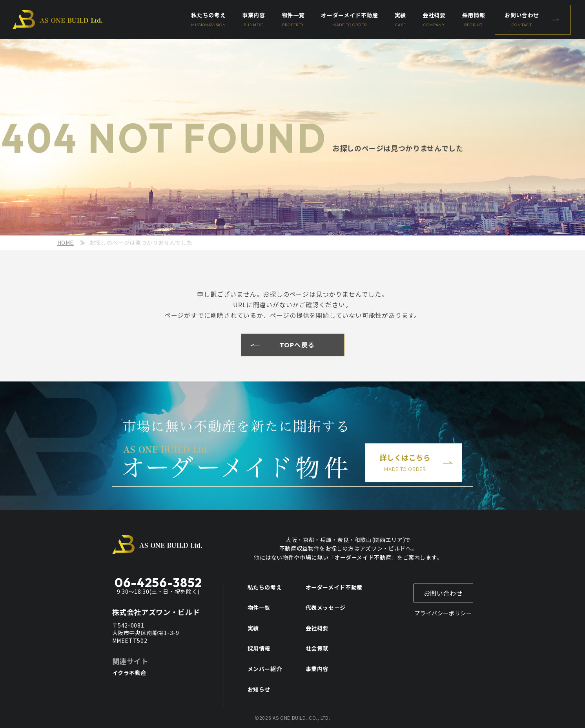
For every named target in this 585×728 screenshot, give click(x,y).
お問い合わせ (443, 593)
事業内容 (317, 669)
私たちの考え (265, 587)
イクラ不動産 (129, 673)
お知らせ (259, 689)
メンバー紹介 (265, 669)
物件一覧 (259, 608)
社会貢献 (317, 648)
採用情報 (259, 648)
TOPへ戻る (297, 345)
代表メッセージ (326, 608)
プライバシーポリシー (443, 613)
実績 (253, 628)
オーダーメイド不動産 (334, 587)
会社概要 (317, 628)
